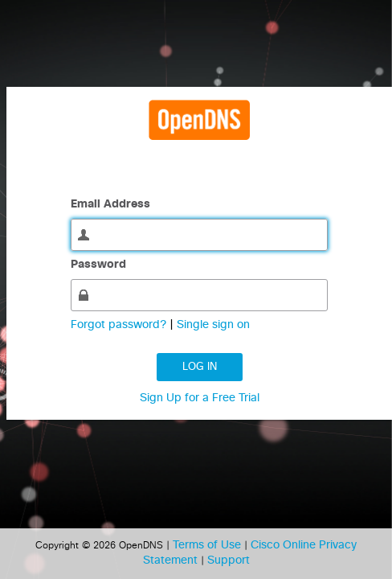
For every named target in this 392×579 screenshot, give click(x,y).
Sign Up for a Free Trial (200, 398)
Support (229, 561)
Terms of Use (208, 545)
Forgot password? (120, 325)
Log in (200, 367)
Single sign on (213, 325)
